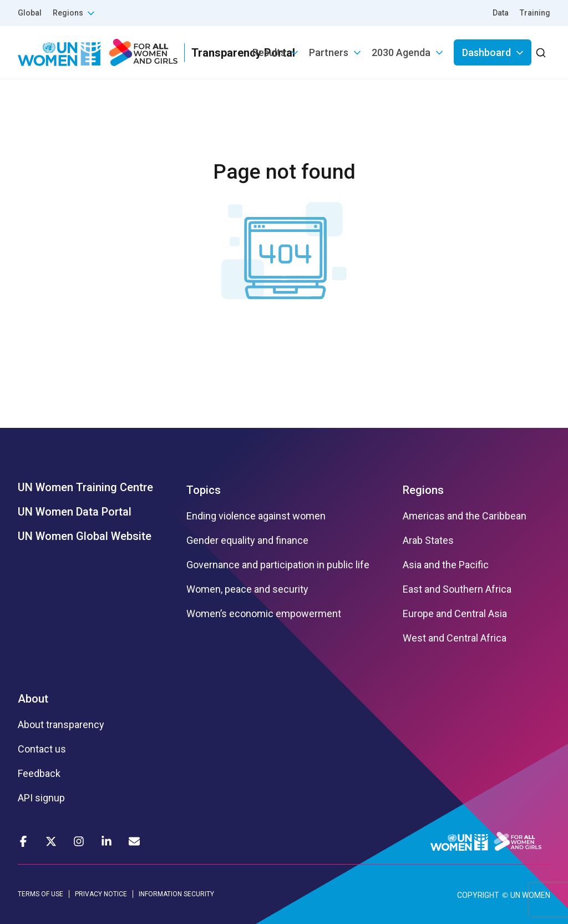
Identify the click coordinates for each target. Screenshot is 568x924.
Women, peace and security (247, 589)
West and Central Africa (455, 638)
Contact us (42, 749)
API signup (41, 798)
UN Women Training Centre (85, 487)
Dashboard (486, 52)
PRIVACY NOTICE (101, 894)
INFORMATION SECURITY (176, 894)
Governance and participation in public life (278, 565)
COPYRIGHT (478, 895)
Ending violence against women (256, 516)
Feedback (39, 774)
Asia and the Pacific (446, 565)
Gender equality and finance (247, 541)
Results (269, 52)
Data (501, 13)
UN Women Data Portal (75, 512)
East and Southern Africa (457, 589)
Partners (329, 52)
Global (30, 13)
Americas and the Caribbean (465, 516)
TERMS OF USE (40, 894)
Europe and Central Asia (455, 614)
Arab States (428, 541)
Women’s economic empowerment (264, 614)
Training (535, 13)
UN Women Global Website (85, 536)
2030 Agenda (401, 52)
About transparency (61, 725)
